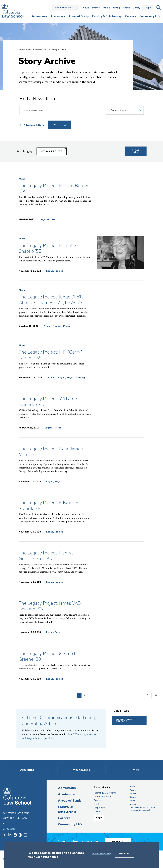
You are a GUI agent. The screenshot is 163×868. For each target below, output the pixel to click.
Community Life (70, 824)
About (126, 8)
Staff (96, 804)
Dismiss (124, 854)
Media (97, 811)
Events (96, 8)
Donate (118, 841)
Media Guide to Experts (126, 720)
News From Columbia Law (33, 50)
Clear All (136, 151)
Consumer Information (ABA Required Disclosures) (143, 809)
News (86, 8)
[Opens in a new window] (5, 835)
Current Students (103, 797)
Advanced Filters (34, 125)
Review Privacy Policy (101, 854)
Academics (66, 794)
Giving (117, 8)
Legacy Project (48, 219)
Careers (64, 818)
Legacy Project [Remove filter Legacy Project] (52, 151)
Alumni (106, 8)
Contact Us (9, 829)
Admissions (67, 788)
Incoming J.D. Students (105, 793)
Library (136, 8)
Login (148, 8)
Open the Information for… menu (66, 8)
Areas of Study (70, 801)
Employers (99, 808)
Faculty (98, 800)
